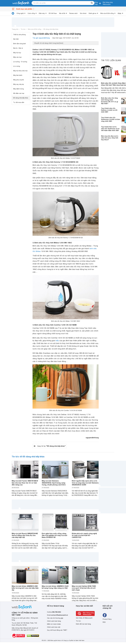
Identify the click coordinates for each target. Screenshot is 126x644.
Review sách (73, 13)
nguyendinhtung (92, 438)
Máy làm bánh (18, 75)
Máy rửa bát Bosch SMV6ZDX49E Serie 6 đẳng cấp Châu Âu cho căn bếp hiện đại (25, 535)
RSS (104, 622)
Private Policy (107, 619)
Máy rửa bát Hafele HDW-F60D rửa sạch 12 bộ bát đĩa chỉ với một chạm (84, 588)
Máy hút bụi (17, 53)
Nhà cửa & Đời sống (107, 13)
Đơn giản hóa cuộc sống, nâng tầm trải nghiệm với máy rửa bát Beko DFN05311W (54, 535)
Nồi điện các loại (19, 93)
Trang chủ (15, 29)
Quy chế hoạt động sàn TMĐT (57, 630)
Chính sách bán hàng (54, 621)
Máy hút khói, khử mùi (20, 71)
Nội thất (16, 39)
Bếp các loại (17, 57)
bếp (57, 341)
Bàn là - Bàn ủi (18, 48)
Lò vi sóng (17, 66)
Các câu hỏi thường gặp (55, 618)
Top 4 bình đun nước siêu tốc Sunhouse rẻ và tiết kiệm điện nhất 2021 (110, 129)
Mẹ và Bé (62, 13)
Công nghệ (20, 13)
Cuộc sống (31, 13)
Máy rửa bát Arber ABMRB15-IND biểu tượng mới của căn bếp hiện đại (25, 588)
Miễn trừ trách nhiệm (54, 624)
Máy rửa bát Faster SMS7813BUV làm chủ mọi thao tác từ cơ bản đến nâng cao (25, 483)
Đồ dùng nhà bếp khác (51, 29)
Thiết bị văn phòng (19, 35)
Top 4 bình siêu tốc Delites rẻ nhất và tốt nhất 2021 (109, 110)
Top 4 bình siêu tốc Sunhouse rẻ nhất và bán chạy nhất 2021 (110, 119)
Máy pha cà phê (18, 80)
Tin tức (23, 29)
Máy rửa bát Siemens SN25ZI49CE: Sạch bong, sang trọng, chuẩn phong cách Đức (54, 483)
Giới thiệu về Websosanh (84, 618)
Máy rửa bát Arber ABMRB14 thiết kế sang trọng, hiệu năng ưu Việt (55, 587)
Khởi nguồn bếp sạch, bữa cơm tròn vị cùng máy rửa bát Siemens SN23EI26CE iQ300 (85, 483)
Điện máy (42, 13)
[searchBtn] (92, 3)
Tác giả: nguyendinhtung (41, 38)
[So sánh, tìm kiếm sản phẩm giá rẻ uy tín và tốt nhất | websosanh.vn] (21, 3)
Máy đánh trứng (18, 89)
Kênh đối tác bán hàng (83, 624)
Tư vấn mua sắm (19, 102)
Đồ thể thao (53, 13)
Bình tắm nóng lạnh (20, 44)
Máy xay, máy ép (19, 84)
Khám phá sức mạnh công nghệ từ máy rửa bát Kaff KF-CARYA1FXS (84, 535)
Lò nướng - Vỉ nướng (20, 62)
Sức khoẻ (83, 13)
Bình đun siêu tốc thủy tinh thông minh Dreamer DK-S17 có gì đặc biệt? (110, 101)
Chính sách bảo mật (54, 627)
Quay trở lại (51, 446)
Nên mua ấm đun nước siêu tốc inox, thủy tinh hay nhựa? (110, 138)
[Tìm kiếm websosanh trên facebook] (105, 615)
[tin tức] (13, 13)
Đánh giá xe (93, 13)
